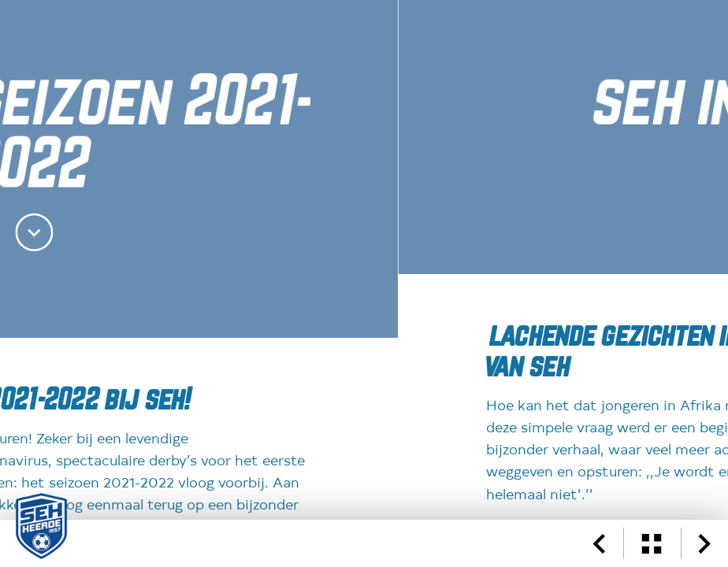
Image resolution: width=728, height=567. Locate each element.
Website (136, 258)
